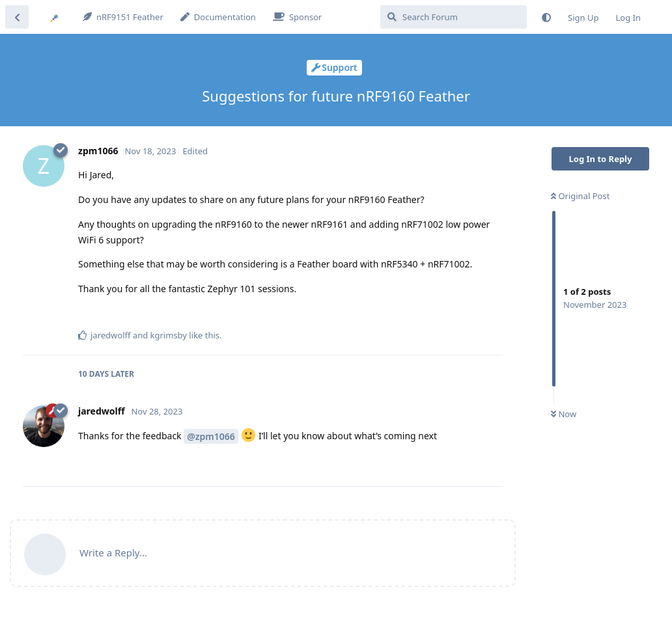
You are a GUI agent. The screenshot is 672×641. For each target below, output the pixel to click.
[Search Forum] (454, 17)
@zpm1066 (211, 436)
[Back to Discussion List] (17, 17)
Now (564, 414)
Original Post (580, 196)
